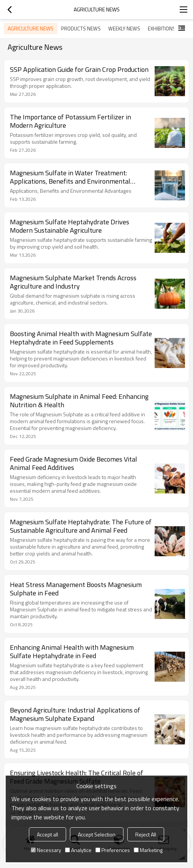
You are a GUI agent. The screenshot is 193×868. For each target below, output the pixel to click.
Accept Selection (97, 834)
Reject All (146, 834)
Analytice (78, 850)
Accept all (47, 834)
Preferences (113, 850)
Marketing (148, 850)
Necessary (46, 850)
